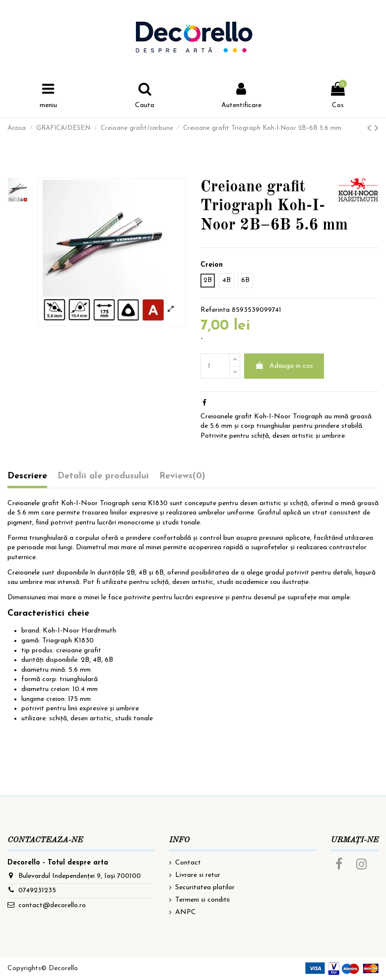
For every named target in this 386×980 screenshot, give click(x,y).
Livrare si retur (198, 875)
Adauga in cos (284, 366)
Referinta (215, 310)
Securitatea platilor (205, 888)
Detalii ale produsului (103, 476)
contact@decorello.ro (52, 905)
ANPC (186, 912)
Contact (188, 863)
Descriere (27, 476)
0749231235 (37, 891)
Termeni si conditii (202, 900)
